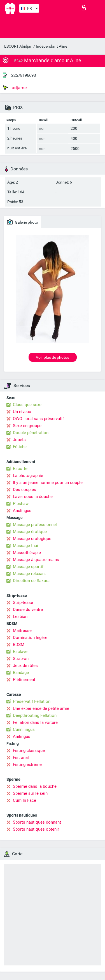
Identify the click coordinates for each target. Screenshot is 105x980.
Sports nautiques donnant (37, 822)
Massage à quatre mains (36, 560)
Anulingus (22, 511)
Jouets (19, 440)
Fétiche (20, 447)
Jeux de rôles (25, 666)
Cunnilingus (24, 729)
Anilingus (22, 736)
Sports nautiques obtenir (36, 829)
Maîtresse (22, 631)
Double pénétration (31, 433)
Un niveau (22, 412)
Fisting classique (29, 750)
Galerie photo (23, 222)
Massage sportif (28, 567)
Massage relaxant (29, 574)
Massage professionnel (35, 525)
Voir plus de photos (53, 357)
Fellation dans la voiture (35, 722)
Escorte (20, 469)
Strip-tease (23, 603)
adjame (15, 88)
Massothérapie (27, 553)
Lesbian (20, 617)
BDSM (19, 645)
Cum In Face (25, 800)
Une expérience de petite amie (41, 708)
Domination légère (30, 638)
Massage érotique (30, 532)
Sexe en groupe (27, 426)
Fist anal (21, 757)
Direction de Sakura (31, 581)
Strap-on (21, 659)
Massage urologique (32, 539)
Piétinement (24, 680)
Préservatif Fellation (32, 701)
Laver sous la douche (33, 497)
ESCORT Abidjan (18, 46)
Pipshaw (21, 504)
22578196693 (24, 75)
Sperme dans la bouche (35, 786)
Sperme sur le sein (30, 793)
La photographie (28, 476)
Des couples (25, 490)
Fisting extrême (27, 764)
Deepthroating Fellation (35, 715)
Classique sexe (27, 405)
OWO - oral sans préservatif (38, 419)
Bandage (21, 673)
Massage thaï (25, 546)
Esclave (20, 652)
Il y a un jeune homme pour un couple (48, 483)
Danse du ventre (28, 610)
